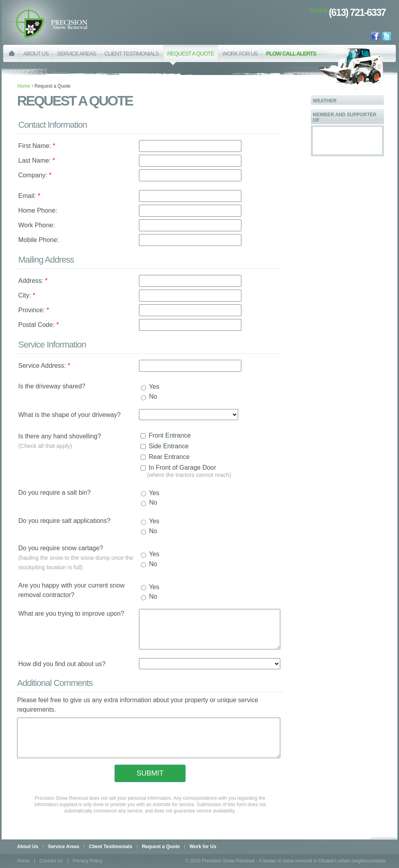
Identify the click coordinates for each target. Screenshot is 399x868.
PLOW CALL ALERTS (291, 54)
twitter (387, 36)
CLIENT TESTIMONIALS (132, 54)
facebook (375, 36)
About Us (28, 847)
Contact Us (51, 861)
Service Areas (64, 847)
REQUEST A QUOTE (191, 58)
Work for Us (203, 847)
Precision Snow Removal (49, 22)
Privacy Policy (88, 861)
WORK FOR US (240, 54)
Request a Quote (161, 847)
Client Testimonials (111, 847)
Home (24, 86)
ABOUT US (36, 54)
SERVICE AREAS (76, 54)
